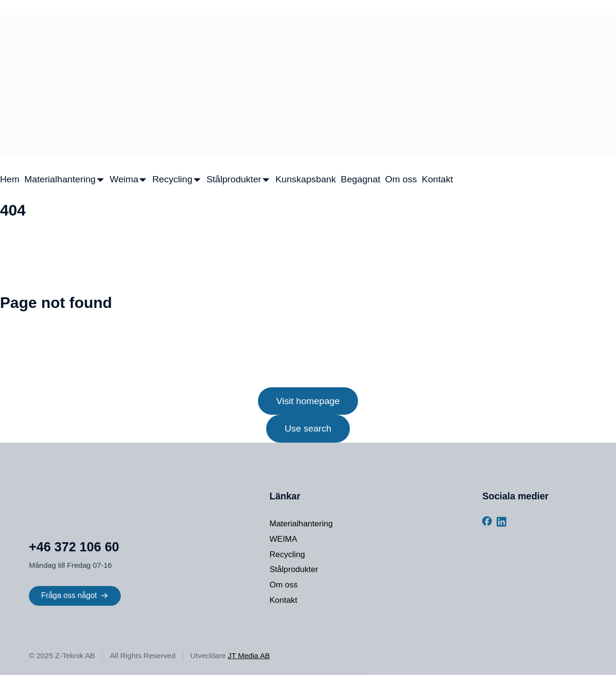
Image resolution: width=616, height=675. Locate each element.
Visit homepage (308, 401)
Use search (308, 428)
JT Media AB (249, 656)
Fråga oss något (75, 595)
